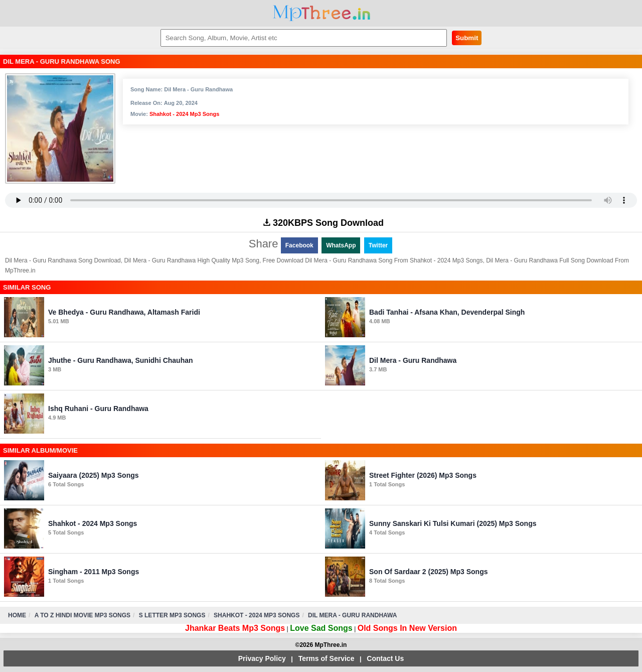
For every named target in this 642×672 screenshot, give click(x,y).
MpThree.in (321, 13)
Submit (467, 38)
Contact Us (385, 658)
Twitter (378, 245)
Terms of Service (327, 658)
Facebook (299, 245)
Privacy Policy (262, 658)
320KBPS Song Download (324, 223)
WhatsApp (341, 245)
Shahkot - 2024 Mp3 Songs (184, 114)
